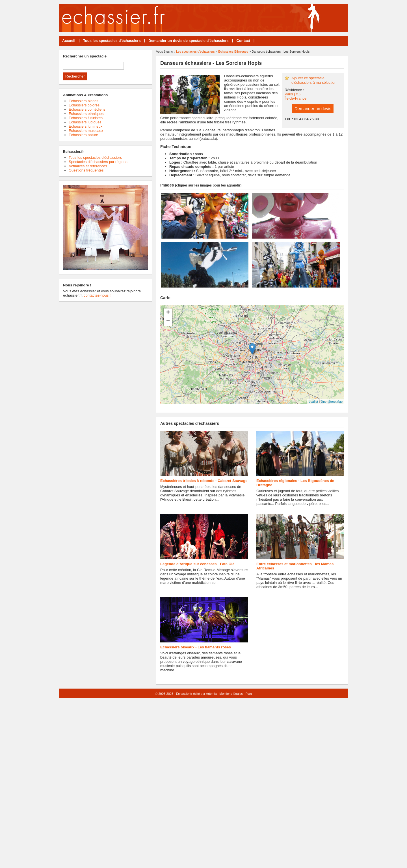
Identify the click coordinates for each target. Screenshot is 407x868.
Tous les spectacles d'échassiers (112, 41)
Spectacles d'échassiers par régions (98, 162)
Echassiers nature (83, 135)
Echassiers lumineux (85, 126)
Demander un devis (313, 109)
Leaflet (313, 402)
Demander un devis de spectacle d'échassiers (188, 41)
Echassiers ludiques (85, 122)
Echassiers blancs (84, 101)
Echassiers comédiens (87, 109)
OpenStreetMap (332, 402)
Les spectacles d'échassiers (195, 52)
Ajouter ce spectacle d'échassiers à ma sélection (314, 80)
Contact (243, 41)
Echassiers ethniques (86, 114)
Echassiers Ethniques (233, 52)
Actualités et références (88, 166)
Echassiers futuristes (86, 118)
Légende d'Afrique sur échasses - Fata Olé (197, 564)
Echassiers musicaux (86, 131)
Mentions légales (231, 694)
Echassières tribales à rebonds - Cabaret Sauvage (204, 481)
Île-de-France (295, 98)
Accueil (69, 41)
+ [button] (168, 313)
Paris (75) (293, 94)
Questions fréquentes (86, 170)
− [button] (168, 322)
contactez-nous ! (97, 295)
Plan (249, 694)
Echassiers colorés (84, 105)
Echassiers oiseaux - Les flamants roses (196, 647)
